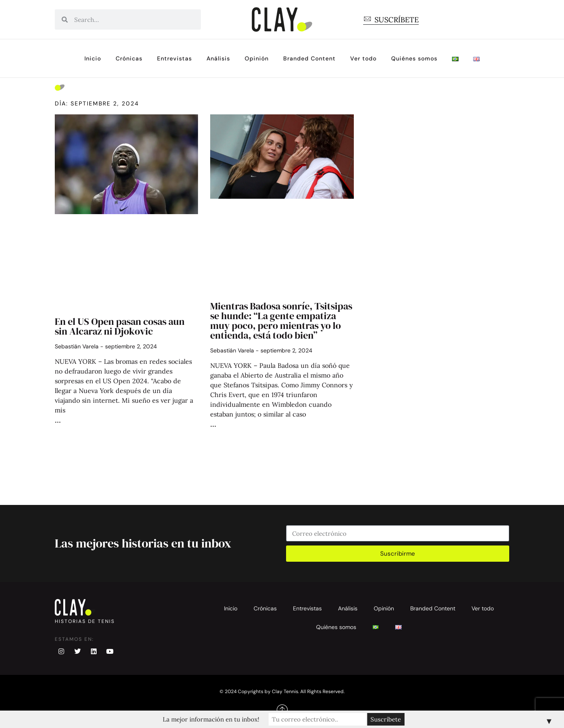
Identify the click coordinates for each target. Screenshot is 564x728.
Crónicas (129, 58)
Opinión (257, 58)
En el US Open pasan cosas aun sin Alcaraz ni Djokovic (120, 326)
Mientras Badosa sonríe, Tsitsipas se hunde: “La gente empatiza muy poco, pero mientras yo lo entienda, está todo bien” (281, 321)
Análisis (218, 58)
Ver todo (363, 58)
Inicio (93, 58)
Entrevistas (174, 58)
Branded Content (309, 58)
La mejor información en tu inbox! (211, 719)
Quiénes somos (414, 58)
